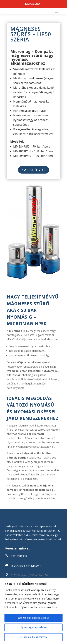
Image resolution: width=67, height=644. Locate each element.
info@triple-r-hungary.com (26, 566)
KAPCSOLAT (34, 4)
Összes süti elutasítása (34, 637)
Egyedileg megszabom (34, 627)
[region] (33, 611)
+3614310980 (19, 556)
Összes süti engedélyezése (34, 618)
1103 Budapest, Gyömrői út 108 (29, 575)
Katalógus (34, 170)
